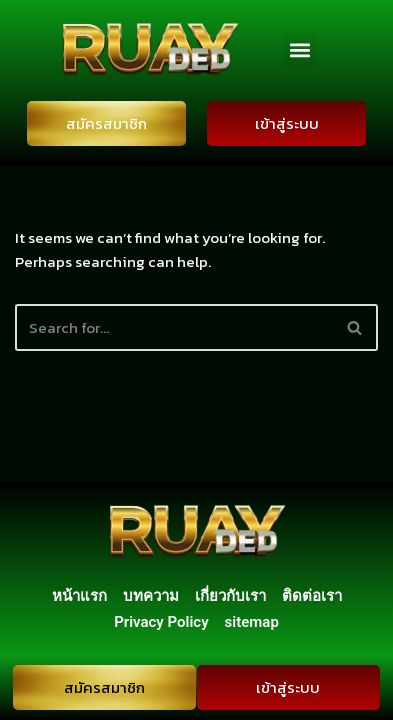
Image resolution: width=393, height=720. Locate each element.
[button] (299, 50)
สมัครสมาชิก (106, 123)
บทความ (151, 596)
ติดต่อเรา (312, 596)
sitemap (252, 622)
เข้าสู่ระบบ (287, 123)
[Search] (174, 327)
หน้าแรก (79, 596)
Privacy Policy (161, 622)
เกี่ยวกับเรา (230, 596)
